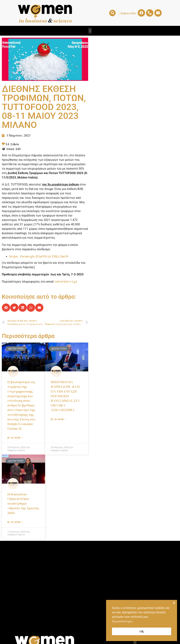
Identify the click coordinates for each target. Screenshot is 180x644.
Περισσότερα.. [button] (123, 621)
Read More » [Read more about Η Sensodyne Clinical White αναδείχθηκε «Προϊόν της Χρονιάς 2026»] (15, 522)
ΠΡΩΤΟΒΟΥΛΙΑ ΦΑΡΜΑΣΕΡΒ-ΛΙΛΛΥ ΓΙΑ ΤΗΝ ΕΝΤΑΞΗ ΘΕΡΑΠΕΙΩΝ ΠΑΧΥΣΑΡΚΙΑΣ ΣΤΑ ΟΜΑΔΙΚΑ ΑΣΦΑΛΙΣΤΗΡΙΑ (65, 396)
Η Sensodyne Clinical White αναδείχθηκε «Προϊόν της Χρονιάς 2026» (23, 504)
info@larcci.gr (66, 281)
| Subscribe (127, 13)
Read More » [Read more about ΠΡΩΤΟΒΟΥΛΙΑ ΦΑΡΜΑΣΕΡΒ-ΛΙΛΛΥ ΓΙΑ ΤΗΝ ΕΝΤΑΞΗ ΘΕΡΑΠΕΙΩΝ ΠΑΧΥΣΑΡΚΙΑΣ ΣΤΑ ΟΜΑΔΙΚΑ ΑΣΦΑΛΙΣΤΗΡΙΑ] (58, 419)
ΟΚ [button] (142, 631)
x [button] (174, 603)
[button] (112, 13)
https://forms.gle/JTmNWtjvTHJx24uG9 (39, 256)
